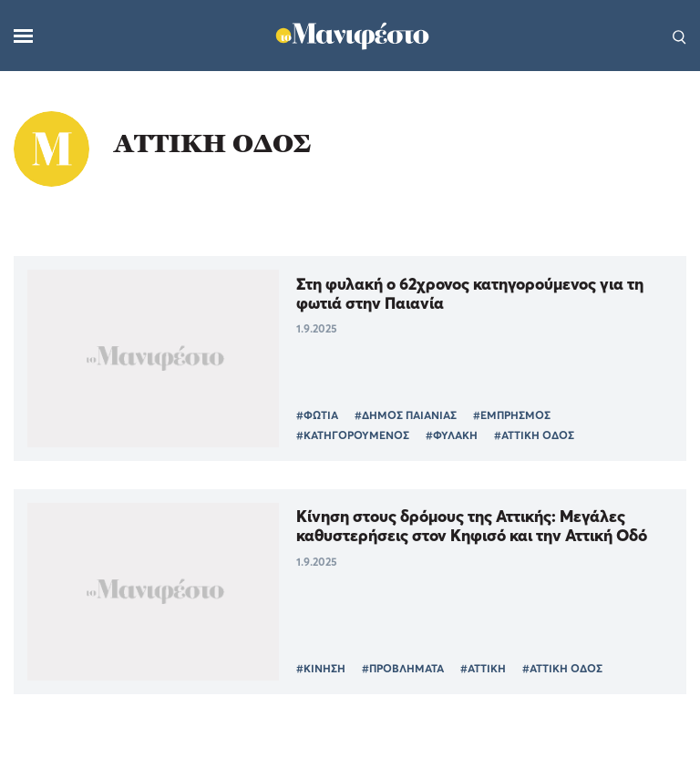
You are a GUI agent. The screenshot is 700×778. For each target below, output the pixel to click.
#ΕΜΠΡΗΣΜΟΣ (512, 415)
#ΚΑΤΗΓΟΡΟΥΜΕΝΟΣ (353, 435)
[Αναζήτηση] (679, 36)
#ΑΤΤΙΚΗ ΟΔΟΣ (534, 435)
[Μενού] (23, 36)
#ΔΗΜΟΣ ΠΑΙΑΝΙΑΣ (406, 415)
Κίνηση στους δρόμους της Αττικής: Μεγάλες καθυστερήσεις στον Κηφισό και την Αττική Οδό (472, 526)
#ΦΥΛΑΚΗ (452, 435)
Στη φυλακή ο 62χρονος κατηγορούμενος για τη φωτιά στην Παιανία (470, 293)
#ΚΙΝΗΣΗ (321, 668)
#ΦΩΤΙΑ (317, 415)
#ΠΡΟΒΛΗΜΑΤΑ (403, 668)
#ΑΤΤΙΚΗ (483, 668)
